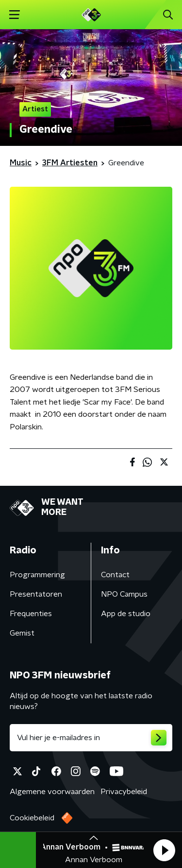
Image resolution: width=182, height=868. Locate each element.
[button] (164, 850)
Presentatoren (36, 594)
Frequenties (31, 614)
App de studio (126, 614)
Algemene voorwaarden (52, 792)
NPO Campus (124, 594)
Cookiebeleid (32, 818)
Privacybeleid (124, 792)
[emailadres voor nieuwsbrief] (91, 738)
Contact (115, 575)
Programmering (37, 575)
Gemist (22, 633)
